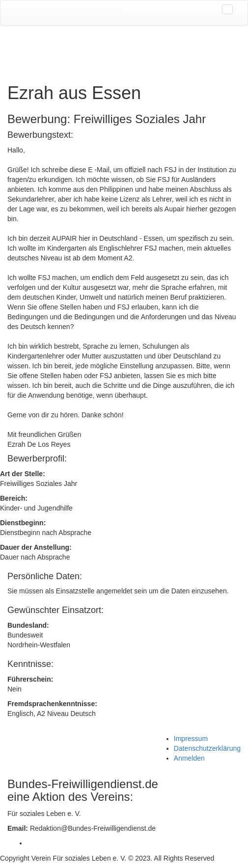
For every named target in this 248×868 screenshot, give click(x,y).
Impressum (191, 739)
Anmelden (189, 758)
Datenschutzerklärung (207, 748)
